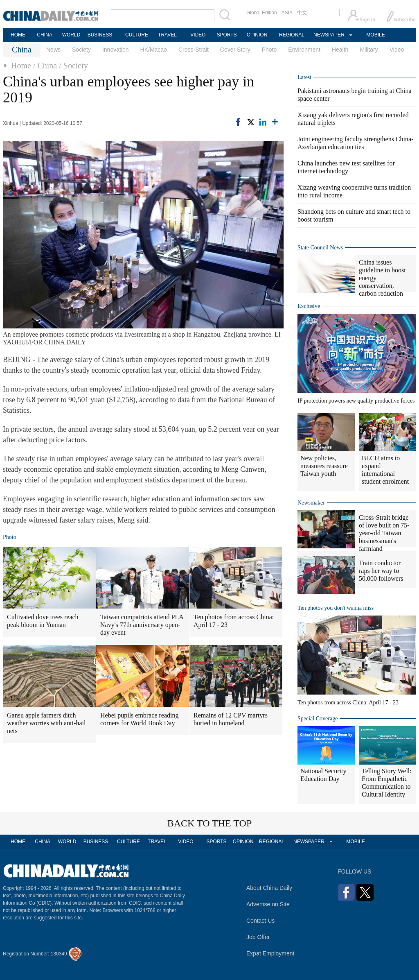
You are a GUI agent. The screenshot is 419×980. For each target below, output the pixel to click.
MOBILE (375, 35)
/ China (45, 66)
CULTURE (137, 35)
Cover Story (235, 50)
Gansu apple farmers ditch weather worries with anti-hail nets (46, 723)
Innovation (116, 50)
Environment (304, 50)
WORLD (71, 35)
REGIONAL (292, 35)
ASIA (287, 13)
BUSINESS (100, 35)
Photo (269, 50)
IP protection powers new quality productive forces (356, 401)
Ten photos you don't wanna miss (336, 608)
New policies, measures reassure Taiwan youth (324, 466)
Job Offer (258, 937)
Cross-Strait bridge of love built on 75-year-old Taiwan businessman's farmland (384, 533)
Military (369, 50)
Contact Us (260, 921)
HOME (18, 35)
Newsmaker (311, 503)
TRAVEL (167, 35)
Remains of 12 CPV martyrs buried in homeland (231, 719)
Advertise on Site (268, 904)
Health (340, 50)
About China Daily (269, 888)
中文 (302, 13)
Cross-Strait (194, 50)
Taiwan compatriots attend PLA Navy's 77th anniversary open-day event (142, 625)
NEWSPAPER (329, 35)
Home (21, 66)
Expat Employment (270, 953)
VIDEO (198, 35)
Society (81, 50)
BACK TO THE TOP (210, 823)
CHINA (44, 35)
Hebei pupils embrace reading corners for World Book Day (139, 719)
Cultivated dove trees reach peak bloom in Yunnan (43, 621)
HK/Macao (154, 50)
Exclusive (309, 306)
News (53, 50)
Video (397, 50)
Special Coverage (318, 719)
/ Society (73, 66)
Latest (304, 77)
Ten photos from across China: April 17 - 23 (234, 621)
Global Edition (262, 13)
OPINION (257, 35)
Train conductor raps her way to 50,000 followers (381, 571)
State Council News (320, 248)
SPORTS (226, 35)
